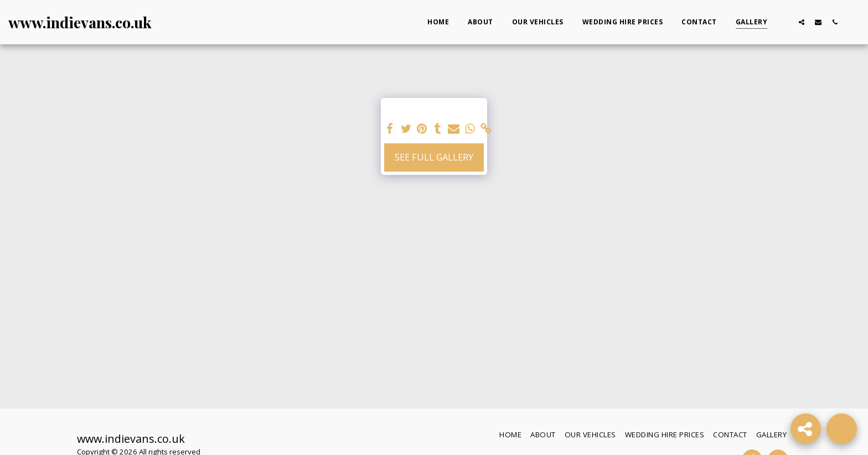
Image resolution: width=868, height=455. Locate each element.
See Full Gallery (434, 157)
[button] (785, 22)
